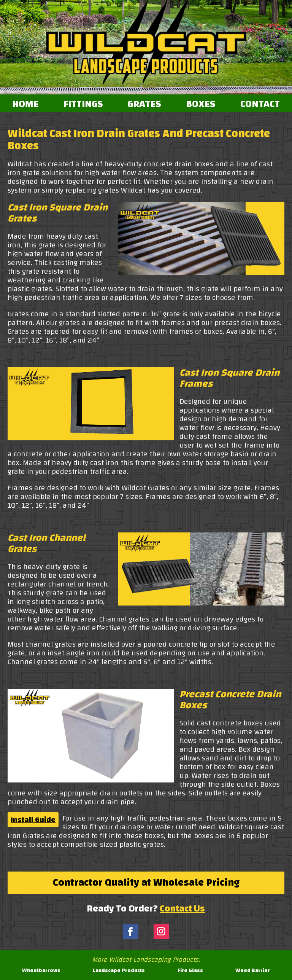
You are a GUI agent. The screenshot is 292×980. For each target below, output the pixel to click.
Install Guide (33, 820)
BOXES (201, 104)
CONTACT (260, 104)
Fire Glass (190, 970)
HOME (25, 104)
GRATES (144, 104)
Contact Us (182, 908)
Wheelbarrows (41, 970)
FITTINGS (83, 104)
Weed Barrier (253, 970)
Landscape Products (119, 970)
